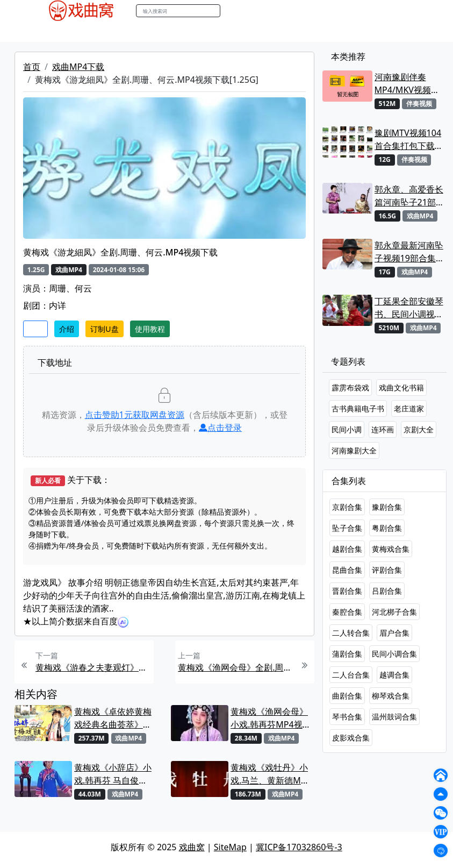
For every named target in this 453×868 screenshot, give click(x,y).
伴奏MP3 (212, 32)
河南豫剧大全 (354, 450)
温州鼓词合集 (394, 717)
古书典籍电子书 (358, 408)
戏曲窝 (192, 847)
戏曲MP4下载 (78, 67)
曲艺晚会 (170, 32)
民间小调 (347, 429)
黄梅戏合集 (391, 549)
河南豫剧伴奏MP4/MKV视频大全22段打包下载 (407, 84)
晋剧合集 (347, 591)
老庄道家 (409, 408)
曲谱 (310, 32)
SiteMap (230, 847)
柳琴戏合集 (391, 696)
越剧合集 (347, 549)
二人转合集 (351, 633)
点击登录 (220, 428)
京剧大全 (419, 429)
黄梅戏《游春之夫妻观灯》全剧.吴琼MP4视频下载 (93, 667)
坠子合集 (347, 528)
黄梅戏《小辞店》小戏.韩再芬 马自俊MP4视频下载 (113, 774)
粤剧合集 (387, 528)
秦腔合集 (347, 612)
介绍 (67, 329)
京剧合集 (347, 507)
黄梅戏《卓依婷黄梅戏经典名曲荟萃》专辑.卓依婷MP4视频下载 (114, 718)
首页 (32, 67)
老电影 (133, 32)
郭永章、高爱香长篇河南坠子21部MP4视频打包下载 (409, 196)
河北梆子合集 (394, 612)
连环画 (383, 429)
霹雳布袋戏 (350, 387)
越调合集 (394, 675)
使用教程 (150, 329)
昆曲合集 (347, 570)
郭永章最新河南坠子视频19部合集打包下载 (409, 252)
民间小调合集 (394, 654)
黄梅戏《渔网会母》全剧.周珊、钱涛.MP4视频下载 (236, 667)
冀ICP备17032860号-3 (299, 847)
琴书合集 (347, 717)
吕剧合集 (387, 591)
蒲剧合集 (347, 654)
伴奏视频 (254, 32)
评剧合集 (387, 570)
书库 (286, 32)
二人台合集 (351, 675)
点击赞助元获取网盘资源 (135, 415)
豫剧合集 (387, 507)
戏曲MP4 (54, 32)
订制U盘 (104, 329)
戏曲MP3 (96, 32)
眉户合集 (394, 633)
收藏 (35, 329)
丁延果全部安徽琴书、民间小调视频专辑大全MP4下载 (409, 308)
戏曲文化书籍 (401, 387)
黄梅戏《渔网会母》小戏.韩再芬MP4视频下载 (271, 718)
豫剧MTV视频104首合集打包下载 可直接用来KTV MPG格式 (408, 140)
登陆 (406, 11)
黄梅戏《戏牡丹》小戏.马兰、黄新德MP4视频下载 (271, 774)
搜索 (232, 10)
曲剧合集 (347, 696)
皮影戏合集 (351, 738)
